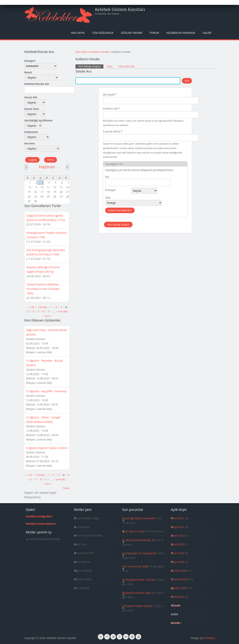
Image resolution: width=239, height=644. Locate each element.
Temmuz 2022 (179, 579)
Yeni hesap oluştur (91, 66)
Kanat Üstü (32, 109)
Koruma (30, 143)
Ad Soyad (110, 94)
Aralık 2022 (177, 597)
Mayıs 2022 (177, 562)
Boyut (28, 72)
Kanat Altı (31, 97)
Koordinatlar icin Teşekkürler (140, 553)
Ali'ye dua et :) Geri (133, 531)
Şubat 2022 (177, 544)
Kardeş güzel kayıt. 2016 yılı (139, 580)
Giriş (110, 66)
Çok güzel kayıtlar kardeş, (138, 606)
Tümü (66, 488)
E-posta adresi (113, 131)
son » (48, 316)
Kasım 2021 (178, 536)
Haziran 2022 (179, 571)
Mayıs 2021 (177, 527)
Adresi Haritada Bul (120, 210)
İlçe (107, 177)
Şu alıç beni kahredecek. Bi (138, 540)
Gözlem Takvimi (131, 33)
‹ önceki (42, 307)
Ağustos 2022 (179, 588)
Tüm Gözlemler (103, 33)
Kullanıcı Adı (111, 108)
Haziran (47, 167)
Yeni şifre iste (127, 66)
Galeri (207, 33)
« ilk (32, 307)
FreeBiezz (209, 638)
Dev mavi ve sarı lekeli (135, 566)
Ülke (108, 198)
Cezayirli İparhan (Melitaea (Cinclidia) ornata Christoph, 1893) (43, 289)
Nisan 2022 (177, 553)
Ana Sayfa (78, 33)
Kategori (30, 61)
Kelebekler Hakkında (181, 33)
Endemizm (31, 132)
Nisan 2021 (177, 518)
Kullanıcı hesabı (100, 52)
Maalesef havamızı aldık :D (138, 593)
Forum (154, 33)
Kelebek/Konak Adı (37, 84)
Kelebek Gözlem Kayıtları (120, 9)
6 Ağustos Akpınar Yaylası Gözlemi (47, 448)
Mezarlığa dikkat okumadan (139, 518)
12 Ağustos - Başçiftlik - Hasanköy (46, 391)
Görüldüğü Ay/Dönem (38, 120)
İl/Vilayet (110, 190)
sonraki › (63, 311)
